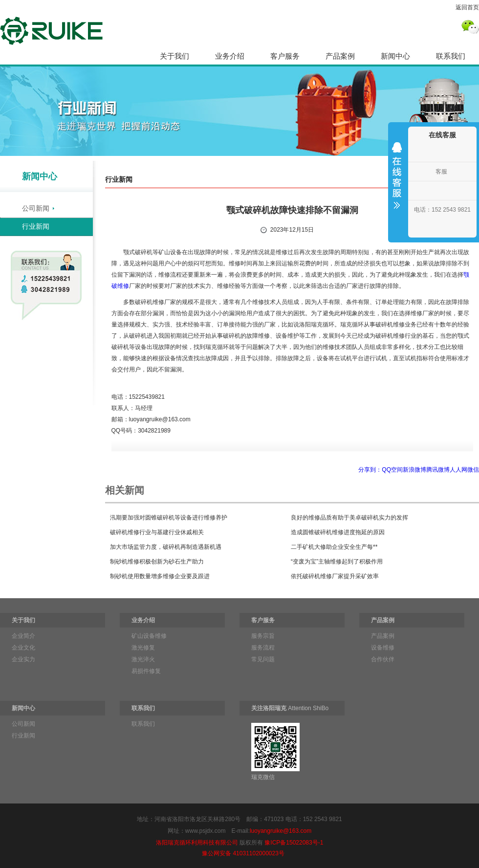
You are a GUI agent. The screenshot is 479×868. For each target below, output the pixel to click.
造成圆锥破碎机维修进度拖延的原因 (338, 532)
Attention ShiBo (290, 708)
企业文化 (23, 648)
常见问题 (263, 659)
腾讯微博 (438, 470)
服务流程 (263, 648)
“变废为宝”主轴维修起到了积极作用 (337, 562)
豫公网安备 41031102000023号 (243, 853)
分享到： (370, 470)
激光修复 (143, 648)
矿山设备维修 (149, 636)
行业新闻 (36, 226)
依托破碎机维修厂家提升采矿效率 (335, 576)
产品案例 (340, 56)
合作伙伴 (383, 659)
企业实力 (23, 659)
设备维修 (383, 648)
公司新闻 (36, 208)
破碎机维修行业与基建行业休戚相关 (157, 532)
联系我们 (451, 56)
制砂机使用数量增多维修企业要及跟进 (160, 576)
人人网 (458, 470)
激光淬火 (143, 659)
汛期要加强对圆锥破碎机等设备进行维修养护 (169, 518)
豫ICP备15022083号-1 (294, 843)
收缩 (397, 182)
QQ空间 (392, 470)
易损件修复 (146, 671)
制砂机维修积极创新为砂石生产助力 (157, 562)
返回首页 (467, 7)
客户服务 (285, 56)
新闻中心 (395, 56)
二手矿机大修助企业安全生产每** (334, 547)
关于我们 (174, 56)
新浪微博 (414, 470)
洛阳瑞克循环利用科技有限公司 (197, 843)
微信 (473, 470)
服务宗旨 (263, 636)
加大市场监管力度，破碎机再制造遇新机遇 (166, 547)
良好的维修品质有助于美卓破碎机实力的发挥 (349, 518)
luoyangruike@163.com (281, 831)
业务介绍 (230, 56)
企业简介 (23, 636)
